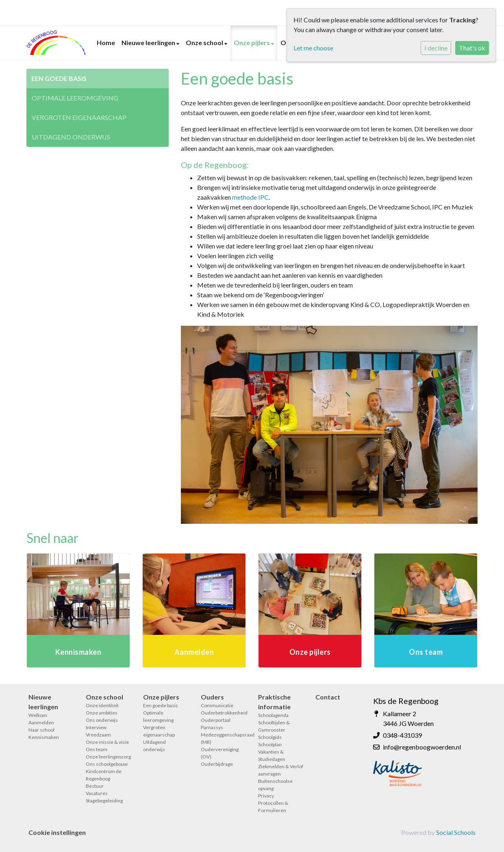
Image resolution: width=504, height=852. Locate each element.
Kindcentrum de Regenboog (104, 775)
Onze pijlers (252, 42)
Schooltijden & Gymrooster (274, 726)
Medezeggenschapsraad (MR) (223, 738)
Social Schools (456, 832)
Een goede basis (59, 78)
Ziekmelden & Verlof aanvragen (281, 770)
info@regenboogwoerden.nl (422, 747)
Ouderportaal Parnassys (216, 724)
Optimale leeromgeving (75, 98)
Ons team (97, 749)
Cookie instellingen (57, 832)
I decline (436, 48)
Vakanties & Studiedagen (272, 755)
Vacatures (97, 793)
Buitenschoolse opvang (275, 785)
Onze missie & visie (107, 742)
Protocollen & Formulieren (273, 807)
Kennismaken (44, 737)
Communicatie (217, 705)
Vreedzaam (98, 735)
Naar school (41, 730)
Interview (96, 727)
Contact (328, 697)
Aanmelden (41, 722)
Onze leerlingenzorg (108, 757)
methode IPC (250, 197)
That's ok (472, 48)
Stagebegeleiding (104, 801)
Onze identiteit (102, 705)
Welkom (38, 715)
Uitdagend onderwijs (71, 137)
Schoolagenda (273, 715)
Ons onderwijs (102, 720)
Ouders (212, 697)
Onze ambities (102, 713)
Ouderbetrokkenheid (223, 713)
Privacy (266, 796)
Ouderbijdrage (217, 764)
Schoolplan (270, 744)
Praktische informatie (274, 702)
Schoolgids (270, 737)
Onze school (205, 42)
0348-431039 (402, 735)
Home (106, 42)
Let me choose (313, 48)
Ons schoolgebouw (107, 764)
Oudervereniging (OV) (220, 753)
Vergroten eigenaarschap (79, 117)
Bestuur (95, 786)
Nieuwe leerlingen (149, 42)
